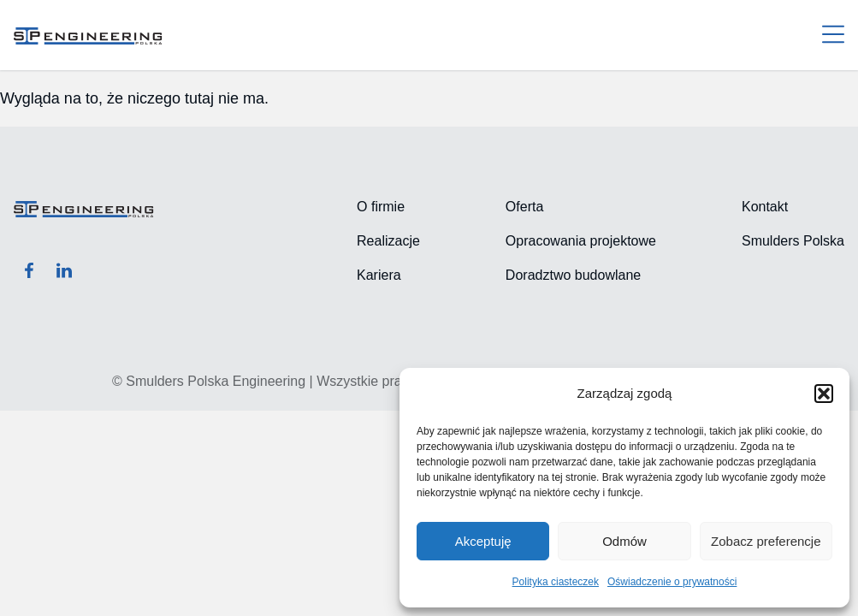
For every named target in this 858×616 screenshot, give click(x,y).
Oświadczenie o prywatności (672, 582)
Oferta (524, 207)
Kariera (379, 275)
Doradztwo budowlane (573, 275)
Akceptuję (483, 541)
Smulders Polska (793, 241)
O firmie (381, 207)
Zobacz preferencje (766, 541)
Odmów (624, 541)
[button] (824, 394)
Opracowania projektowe (581, 241)
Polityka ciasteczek (556, 582)
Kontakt (765, 207)
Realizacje (388, 241)
